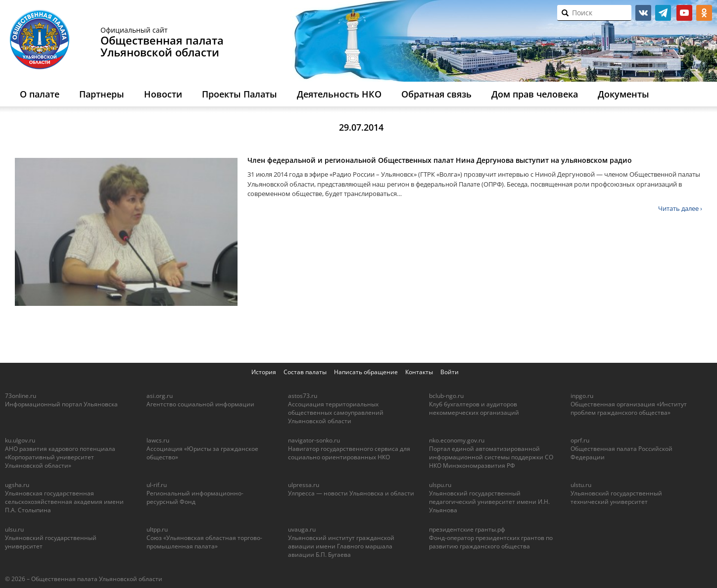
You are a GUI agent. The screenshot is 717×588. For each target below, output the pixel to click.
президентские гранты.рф (467, 529)
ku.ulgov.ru (20, 440)
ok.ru (704, 13)
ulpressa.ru (304, 485)
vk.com (643, 13)
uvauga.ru (302, 529)
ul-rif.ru (157, 485)
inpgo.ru (582, 396)
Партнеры (102, 94)
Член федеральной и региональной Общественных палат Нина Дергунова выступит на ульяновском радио (440, 160)
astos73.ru (303, 396)
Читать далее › (680, 208)
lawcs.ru (158, 440)
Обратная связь (436, 94)
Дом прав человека (535, 94)
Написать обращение (366, 372)
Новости (163, 94)
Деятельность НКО (339, 94)
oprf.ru (580, 440)
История (264, 372)
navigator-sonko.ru (314, 440)
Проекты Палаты (239, 94)
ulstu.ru (581, 485)
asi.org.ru (160, 396)
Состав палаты (305, 372)
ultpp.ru (157, 529)
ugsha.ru (17, 485)
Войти (450, 372)
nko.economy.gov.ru (457, 440)
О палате (40, 94)
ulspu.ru (440, 485)
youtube (684, 13)
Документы (623, 94)
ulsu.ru (14, 529)
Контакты (419, 372)
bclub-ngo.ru (446, 396)
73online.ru (21, 396)
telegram (663, 13)
